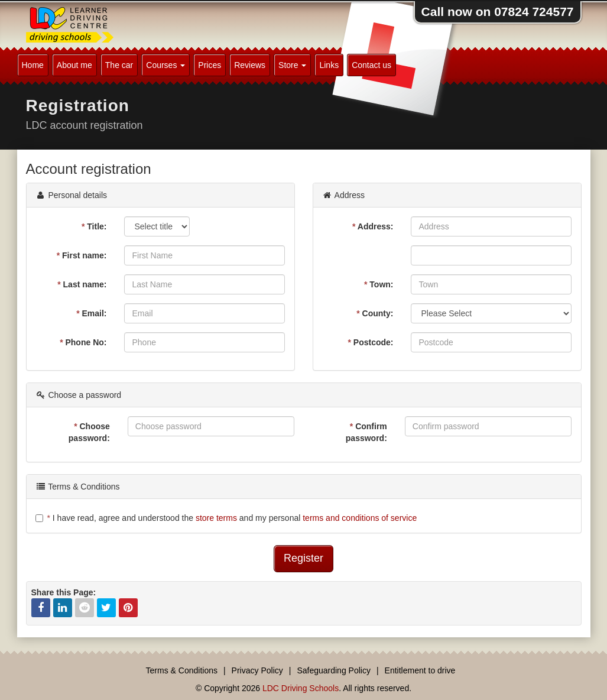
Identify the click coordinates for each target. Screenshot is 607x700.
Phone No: (83, 342)
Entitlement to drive (420, 670)
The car (119, 65)
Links (329, 65)
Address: (373, 226)
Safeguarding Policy (334, 670)
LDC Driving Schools (301, 688)
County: (375, 313)
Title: (94, 226)
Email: (91, 313)
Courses (165, 65)
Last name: (82, 284)
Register (303, 558)
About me (74, 65)
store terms (216, 518)
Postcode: (370, 342)
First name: (82, 255)
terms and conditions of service (360, 518)
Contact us (371, 65)
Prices (210, 65)
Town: (379, 284)
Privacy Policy (257, 670)
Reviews (250, 65)
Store (292, 65)
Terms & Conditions (182, 670)
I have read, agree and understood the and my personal (226, 518)
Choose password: (89, 432)
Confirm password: (366, 432)
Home (33, 65)
